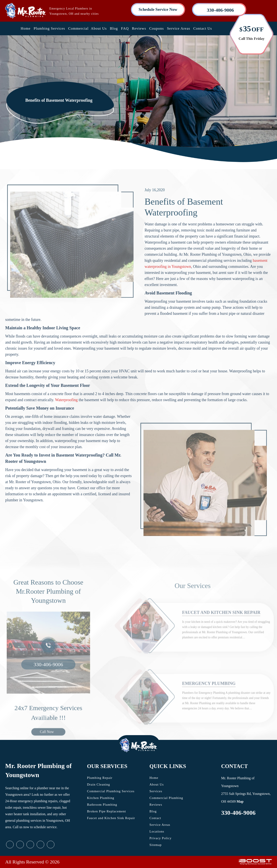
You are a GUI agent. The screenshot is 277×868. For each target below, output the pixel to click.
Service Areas (178, 28)
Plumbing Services (49, 28)
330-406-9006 (238, 813)
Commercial (78, 28)
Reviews (139, 28)
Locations (157, 831)
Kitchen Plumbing (101, 798)
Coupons (156, 28)
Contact (155, 818)
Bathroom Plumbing (102, 805)
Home (26, 28)
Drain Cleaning (99, 784)
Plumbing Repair (100, 778)
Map (240, 801)
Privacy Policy (161, 838)
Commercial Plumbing (166, 798)
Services (156, 791)
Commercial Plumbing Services (111, 791)
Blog (114, 28)
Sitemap (156, 845)
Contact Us (203, 28)
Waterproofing (66, 417)
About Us (99, 28)
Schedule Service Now (158, 9)
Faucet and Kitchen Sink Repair (111, 818)
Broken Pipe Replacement (107, 811)
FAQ (125, 28)
